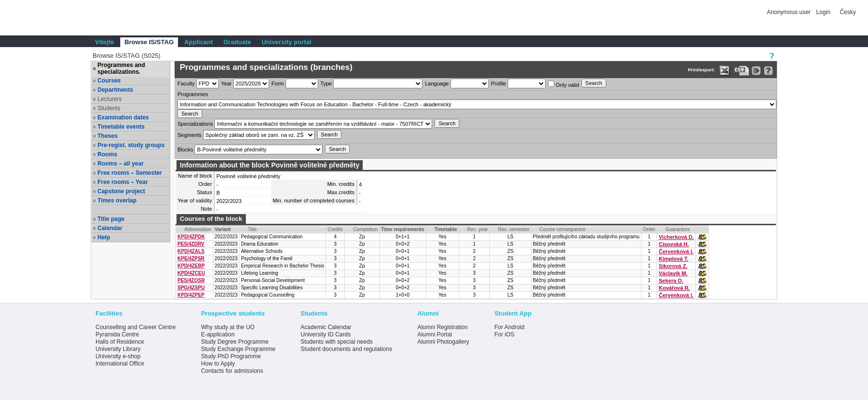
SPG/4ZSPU (191, 288)
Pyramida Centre (117, 334)
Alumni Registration (443, 327)
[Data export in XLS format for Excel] (725, 71)
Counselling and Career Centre (136, 327)
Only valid (563, 84)
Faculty (186, 83)
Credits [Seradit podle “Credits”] (335, 229)
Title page (111, 219)
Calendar (110, 228)
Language (437, 83)
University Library (118, 349)
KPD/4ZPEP (191, 295)
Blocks (185, 150)
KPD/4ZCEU (191, 273)
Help (104, 237)
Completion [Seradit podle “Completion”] (365, 229)
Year (226, 83)
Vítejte (104, 42)
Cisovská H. (674, 244)
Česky (848, 12)
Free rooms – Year (123, 182)
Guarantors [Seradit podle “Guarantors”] (677, 229)
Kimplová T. (673, 259)
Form (278, 83)
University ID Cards (326, 334)
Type (326, 83)
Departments (115, 90)
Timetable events (121, 127)
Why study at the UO (228, 327)
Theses (107, 136)
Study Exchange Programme (238, 349)
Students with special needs (337, 342)
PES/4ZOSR (191, 280)
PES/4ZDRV (191, 244)
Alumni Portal (435, 334)
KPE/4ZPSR (191, 258)
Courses (109, 81)
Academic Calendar (326, 327)
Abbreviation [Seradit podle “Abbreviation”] (198, 229)
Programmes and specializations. (121, 68)
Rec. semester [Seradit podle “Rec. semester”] (514, 229)
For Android (509, 327)
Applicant (199, 42)
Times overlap (117, 200)
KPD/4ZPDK (191, 237)
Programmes (193, 94)
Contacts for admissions (232, 371)
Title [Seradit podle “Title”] (252, 229)
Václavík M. (673, 273)
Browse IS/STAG (149, 42)
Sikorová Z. (673, 266)
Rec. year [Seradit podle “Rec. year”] (478, 229)
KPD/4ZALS (191, 251)
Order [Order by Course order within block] (649, 229)
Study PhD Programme (231, 356)
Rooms (107, 154)
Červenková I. (676, 251)
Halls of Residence (120, 342)
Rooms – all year (121, 164)
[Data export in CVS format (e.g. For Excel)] (742, 71)
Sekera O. (671, 281)
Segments (190, 135)
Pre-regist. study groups (131, 145)
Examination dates (123, 117)
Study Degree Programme (234, 342)
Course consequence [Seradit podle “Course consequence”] (563, 229)
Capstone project (121, 191)
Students (109, 108)
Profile (499, 83)
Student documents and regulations (346, 349)
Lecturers (110, 99)
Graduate (237, 42)
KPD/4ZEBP (191, 266)
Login (823, 12)
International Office (120, 364)
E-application (217, 334)
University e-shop (118, 356)
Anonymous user (790, 12)
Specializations (195, 124)
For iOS (504, 334)
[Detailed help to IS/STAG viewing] (768, 71)
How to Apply (218, 364)
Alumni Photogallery (443, 342)
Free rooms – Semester (130, 173)
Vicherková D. (676, 237)
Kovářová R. (674, 288)
